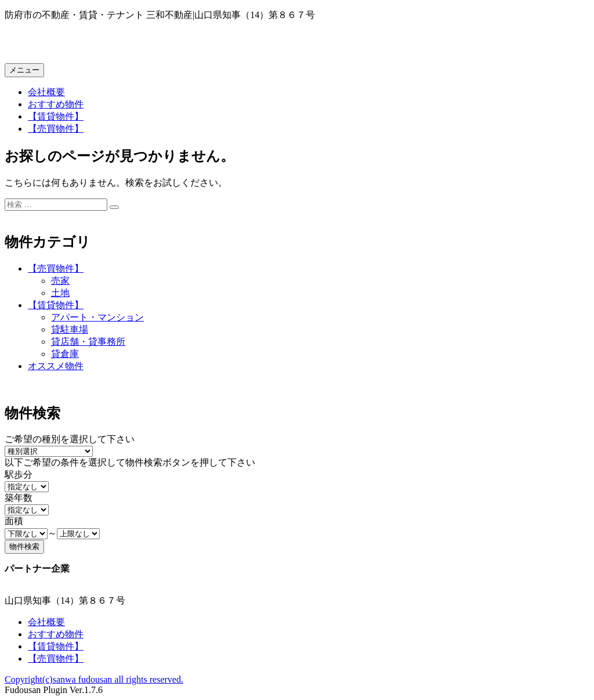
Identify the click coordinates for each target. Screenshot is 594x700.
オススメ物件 (56, 366)
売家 (60, 281)
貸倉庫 (65, 354)
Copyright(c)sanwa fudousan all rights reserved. (94, 679)
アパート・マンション (97, 317)
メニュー (24, 70)
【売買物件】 (56, 129)
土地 (60, 293)
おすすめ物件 (56, 104)
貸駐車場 (70, 329)
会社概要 (46, 92)
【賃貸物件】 (56, 116)
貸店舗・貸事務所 (88, 342)
